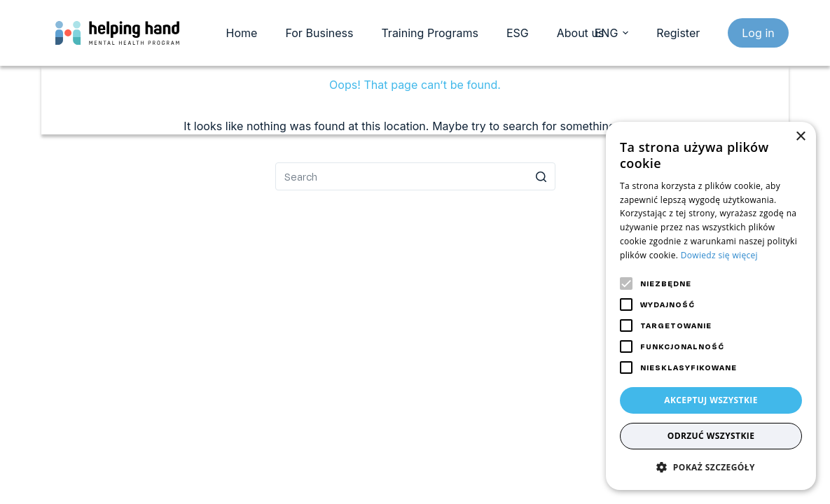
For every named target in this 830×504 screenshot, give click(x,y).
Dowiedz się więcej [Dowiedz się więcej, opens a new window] (719, 255)
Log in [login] (758, 33)
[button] (711, 467)
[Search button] (541, 176)
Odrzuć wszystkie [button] (711, 436)
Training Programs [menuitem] (429, 33)
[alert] (711, 306)
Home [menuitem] (242, 33)
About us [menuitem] (581, 33)
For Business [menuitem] (319, 33)
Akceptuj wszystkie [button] (711, 400)
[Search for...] (415, 176)
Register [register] (678, 33)
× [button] (800, 137)
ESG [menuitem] (518, 33)
